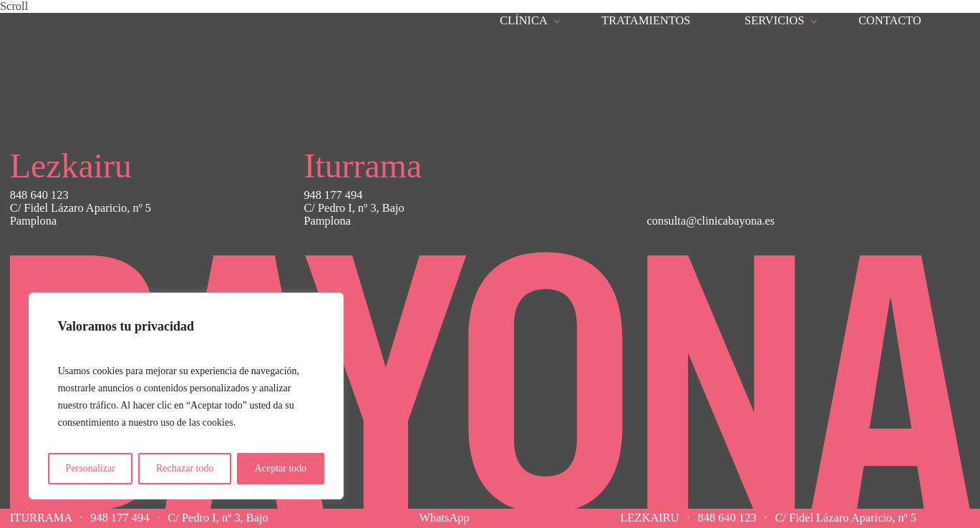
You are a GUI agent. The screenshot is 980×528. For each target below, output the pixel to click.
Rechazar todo (185, 468)
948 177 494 (120, 518)
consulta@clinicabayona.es (711, 221)
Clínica (524, 20)
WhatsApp (445, 518)
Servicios (774, 20)
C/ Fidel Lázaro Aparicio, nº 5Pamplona (81, 215)
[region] (186, 396)
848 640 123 (727, 518)
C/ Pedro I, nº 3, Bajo (218, 518)
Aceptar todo (281, 468)
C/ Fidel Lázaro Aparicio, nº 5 (846, 518)
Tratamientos (646, 20)
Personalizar (91, 468)
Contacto (890, 21)
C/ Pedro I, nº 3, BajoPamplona (354, 215)
